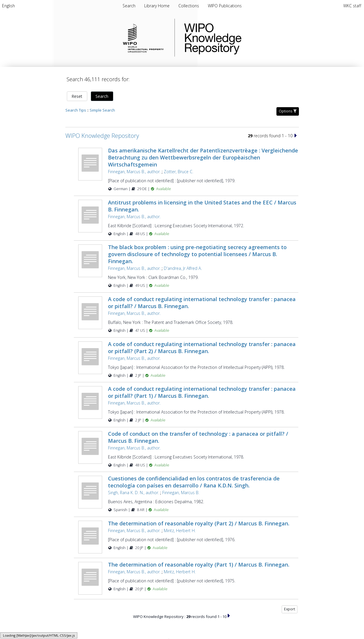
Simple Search (102, 110)
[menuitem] (8, 6)
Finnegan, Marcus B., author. (134, 172)
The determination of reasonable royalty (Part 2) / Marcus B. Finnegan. (199, 523)
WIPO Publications (225, 6)
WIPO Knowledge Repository (237, 38)
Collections (189, 6)
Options (288, 111)
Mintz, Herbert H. (180, 531)
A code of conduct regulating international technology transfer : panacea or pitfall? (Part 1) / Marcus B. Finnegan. (202, 392)
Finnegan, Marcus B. (181, 493)
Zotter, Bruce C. (178, 172)
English (8, 6)
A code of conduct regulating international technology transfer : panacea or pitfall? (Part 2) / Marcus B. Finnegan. (202, 348)
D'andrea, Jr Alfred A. (183, 268)
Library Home (157, 6)
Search (102, 96)
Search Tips (76, 110)
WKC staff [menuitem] (352, 6)
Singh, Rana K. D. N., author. (134, 493)
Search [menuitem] (129, 6)
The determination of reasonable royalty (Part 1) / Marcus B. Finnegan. (199, 565)
